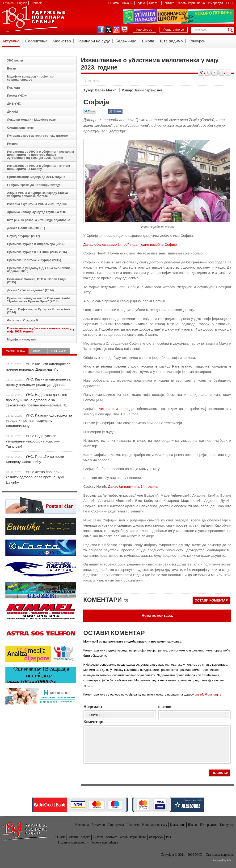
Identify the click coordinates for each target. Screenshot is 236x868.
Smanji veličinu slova (215, 73)
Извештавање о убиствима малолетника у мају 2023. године (39, 330)
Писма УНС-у (17, 96)
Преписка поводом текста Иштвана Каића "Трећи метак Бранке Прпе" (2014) (39, 300)
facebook (101, 30)
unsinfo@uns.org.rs (208, 694)
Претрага (231, 30)
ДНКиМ (12, 112)
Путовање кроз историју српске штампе (37, 136)
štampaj (221, 73)
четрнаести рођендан (117, 409)
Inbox (230, 860)
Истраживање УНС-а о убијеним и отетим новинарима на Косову (38, 167)
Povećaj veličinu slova (201, 73)
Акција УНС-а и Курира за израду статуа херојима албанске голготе (38, 194)
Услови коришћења (191, 3)
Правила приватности (73, 842)
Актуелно (11, 41)
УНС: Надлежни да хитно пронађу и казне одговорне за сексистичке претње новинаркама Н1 (36, 400)
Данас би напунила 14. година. (133, 486)
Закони (128, 3)
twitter (109, 30)
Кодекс (141, 3)
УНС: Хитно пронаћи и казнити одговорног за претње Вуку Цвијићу (35, 477)
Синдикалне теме (20, 128)
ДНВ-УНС (14, 104)
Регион (12, 144)
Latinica (8, 3)
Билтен (154, 3)
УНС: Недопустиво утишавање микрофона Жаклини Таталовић (33, 441)
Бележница (126, 41)
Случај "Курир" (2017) (23, 236)
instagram (117, 30)
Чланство (62, 41)
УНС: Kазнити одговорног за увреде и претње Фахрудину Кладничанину (39, 421)
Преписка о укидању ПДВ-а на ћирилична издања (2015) (39, 270)
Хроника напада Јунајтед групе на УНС (37, 212)
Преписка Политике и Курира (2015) (34, 260)
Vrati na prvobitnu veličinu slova (208, 73)
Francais (37, 3)
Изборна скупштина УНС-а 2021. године (37, 204)
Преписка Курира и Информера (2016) (36, 244)
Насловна (82, 825)
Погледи (13, 88)
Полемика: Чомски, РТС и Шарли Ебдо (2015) (36, 281)
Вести (12, 68)
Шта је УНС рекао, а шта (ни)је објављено (39, 220)
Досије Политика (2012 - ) (26, 228)
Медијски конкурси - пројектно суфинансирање (30, 78)
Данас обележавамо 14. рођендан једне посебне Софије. (131, 244)
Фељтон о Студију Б (23, 320)
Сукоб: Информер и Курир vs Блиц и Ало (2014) (38, 311)
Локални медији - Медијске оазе (31, 120)
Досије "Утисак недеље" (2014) (30, 290)
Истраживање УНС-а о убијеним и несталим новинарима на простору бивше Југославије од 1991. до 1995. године (40, 155)
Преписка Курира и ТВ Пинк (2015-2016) (37, 252)
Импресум (216, 3)
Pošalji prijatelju (228, 73)
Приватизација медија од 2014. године (36, 177)
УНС (34, 19)
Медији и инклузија (22, 339)
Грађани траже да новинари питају (34, 185)
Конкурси (197, 41)
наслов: (165, 707)
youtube (124, 30)
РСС (230, 3)
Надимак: (93, 707)
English (22, 3)
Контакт (169, 3)
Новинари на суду (93, 41)
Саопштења (36, 41)
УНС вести (15, 60)
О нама (114, 3)
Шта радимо (171, 41)
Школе (148, 41)
